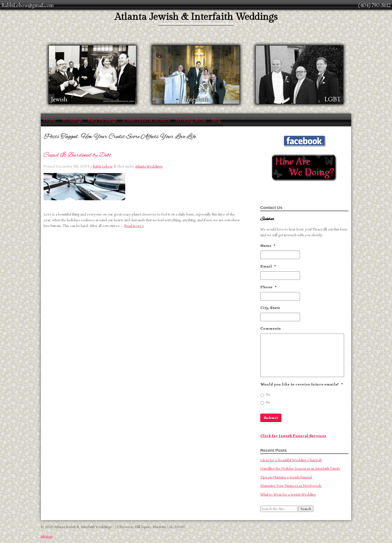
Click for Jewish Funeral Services (293, 436)
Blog (216, 120)
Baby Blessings (102, 120)
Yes (268, 395)
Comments (270, 328)
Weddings (72, 120)
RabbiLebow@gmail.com (27, 5)
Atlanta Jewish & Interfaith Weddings (196, 17)
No (268, 402)
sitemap (47, 536)
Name (268, 246)
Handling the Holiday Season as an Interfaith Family (300, 468)
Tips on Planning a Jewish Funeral (286, 477)
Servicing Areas (191, 120)
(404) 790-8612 (374, 5)
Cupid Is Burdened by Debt (77, 155)
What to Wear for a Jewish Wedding (288, 494)
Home (50, 120)
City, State (270, 308)
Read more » (134, 226)
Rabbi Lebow (103, 166)
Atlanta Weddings (149, 166)
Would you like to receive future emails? (302, 384)
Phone (268, 287)
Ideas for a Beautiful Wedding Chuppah (291, 460)
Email (268, 266)
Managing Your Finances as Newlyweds (291, 486)
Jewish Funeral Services (146, 120)
